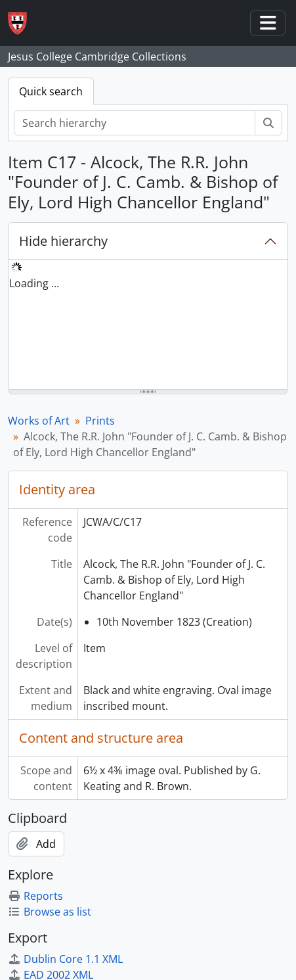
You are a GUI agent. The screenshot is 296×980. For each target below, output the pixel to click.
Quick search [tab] (51, 91)
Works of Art (39, 421)
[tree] (148, 325)
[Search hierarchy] (135, 123)
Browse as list (50, 912)
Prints (100, 421)
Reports (35, 896)
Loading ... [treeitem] (34, 283)
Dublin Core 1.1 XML (65, 959)
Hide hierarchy (63, 241)
